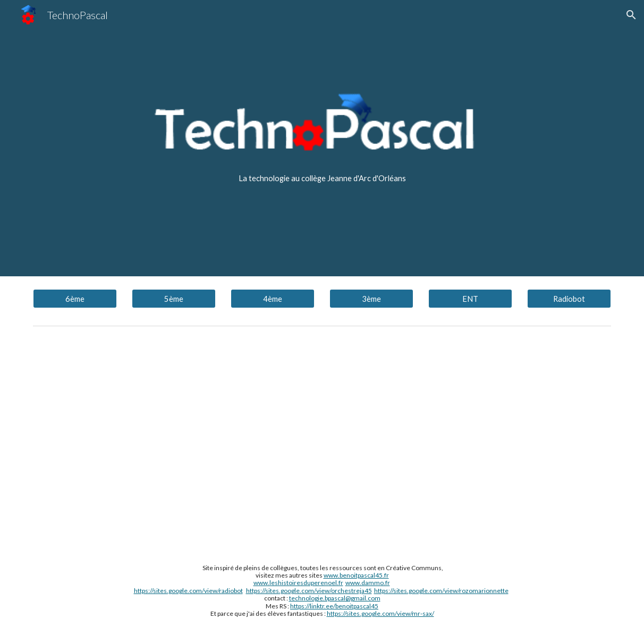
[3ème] (371, 299)
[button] (631, 15)
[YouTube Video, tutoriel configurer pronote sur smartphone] (322, 439)
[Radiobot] (569, 299)
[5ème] (174, 299)
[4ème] (273, 299)
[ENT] (470, 299)
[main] (322, 179)
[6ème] (75, 299)
